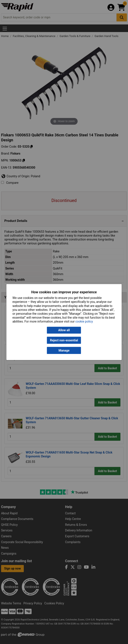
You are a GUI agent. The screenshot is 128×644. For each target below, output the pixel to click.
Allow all (64, 330)
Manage (64, 350)
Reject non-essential (64, 340)
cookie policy (84, 322)
